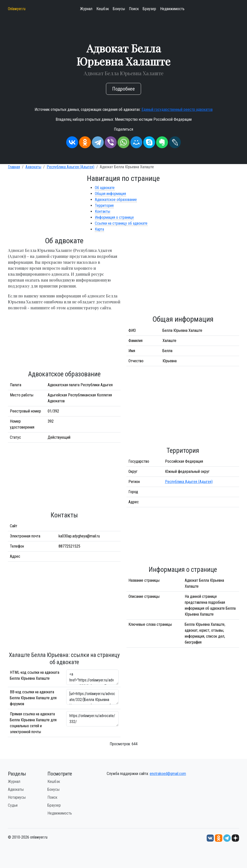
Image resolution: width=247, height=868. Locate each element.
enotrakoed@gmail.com (168, 774)
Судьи (13, 805)
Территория (104, 205)
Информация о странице (114, 217)
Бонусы (119, 9)
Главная (14, 167)
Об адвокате (105, 188)
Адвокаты (33, 167)
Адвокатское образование (116, 200)
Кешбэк (103, 9)
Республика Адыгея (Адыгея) (71, 167)
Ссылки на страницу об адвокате (121, 223)
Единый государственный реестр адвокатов (177, 109)
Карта (99, 229)
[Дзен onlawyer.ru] (235, 838)
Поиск (134, 9)
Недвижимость (172, 9)
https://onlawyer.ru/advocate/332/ (92, 719)
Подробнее (123, 89)
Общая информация (110, 194)
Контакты (103, 211)
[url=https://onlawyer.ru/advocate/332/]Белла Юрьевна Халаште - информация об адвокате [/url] (92, 697)
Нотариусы (17, 797)
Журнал (86, 9)
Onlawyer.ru (17, 9)
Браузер (149, 9)
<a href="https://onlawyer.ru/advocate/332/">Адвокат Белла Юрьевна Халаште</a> (92, 677)
